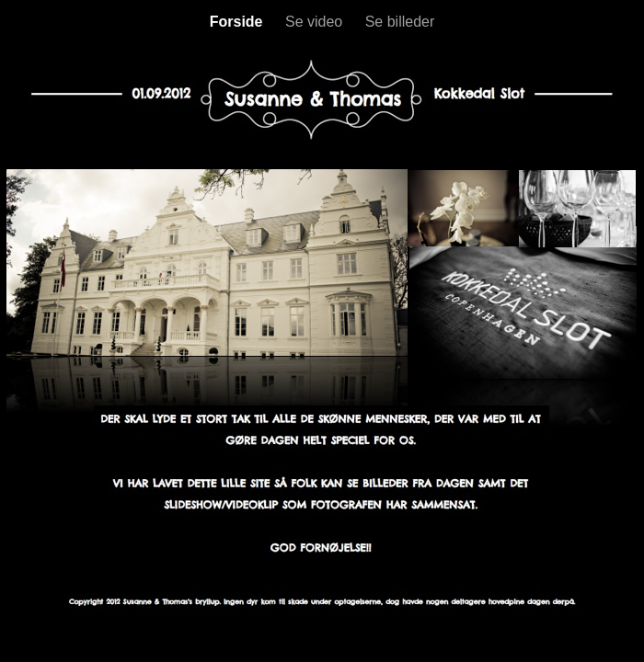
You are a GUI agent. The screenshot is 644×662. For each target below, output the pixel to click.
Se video (316, 22)
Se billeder (400, 22)
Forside (238, 22)
